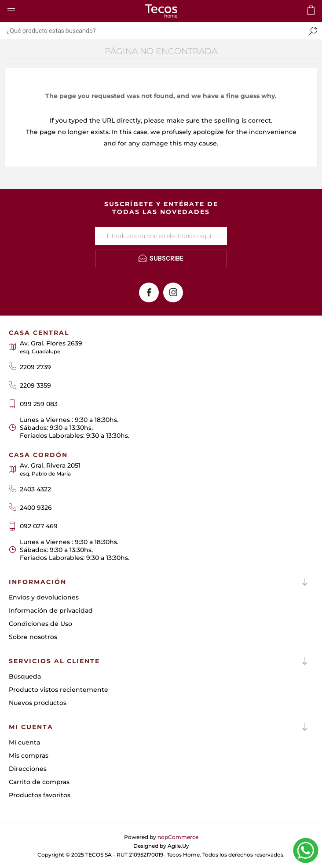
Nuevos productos (38, 703)
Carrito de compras (39, 782)
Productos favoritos (40, 795)
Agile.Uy (178, 846)
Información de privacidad (51, 610)
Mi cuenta (24, 742)
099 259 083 (39, 404)
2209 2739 (35, 367)
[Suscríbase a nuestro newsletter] (161, 236)
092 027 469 (39, 526)
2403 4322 (35, 489)
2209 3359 (35, 385)
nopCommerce (178, 837)
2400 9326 (36, 508)
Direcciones (28, 769)
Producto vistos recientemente (59, 690)
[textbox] (152, 31)
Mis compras (29, 755)
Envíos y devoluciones (44, 597)
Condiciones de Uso (40, 624)
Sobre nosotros (33, 637)
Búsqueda (25, 676)
